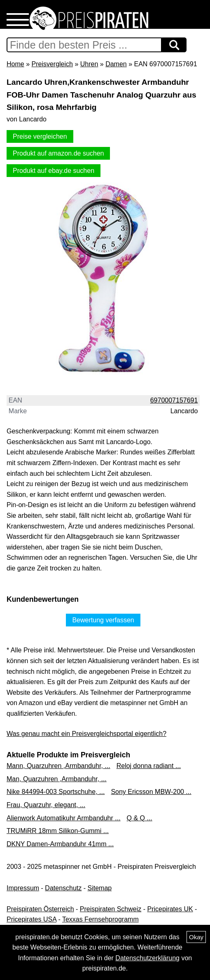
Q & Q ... (140, 818)
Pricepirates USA (31, 919)
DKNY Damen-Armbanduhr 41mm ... (60, 844)
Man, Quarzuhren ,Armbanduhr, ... (57, 779)
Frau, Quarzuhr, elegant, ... (46, 805)
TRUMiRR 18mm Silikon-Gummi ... (58, 831)
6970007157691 (174, 400)
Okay (196, 937)
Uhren (89, 64)
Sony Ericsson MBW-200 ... (151, 792)
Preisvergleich (52, 64)
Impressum (23, 888)
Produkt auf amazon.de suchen (58, 153)
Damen (116, 64)
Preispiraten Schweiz (111, 909)
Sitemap (100, 888)
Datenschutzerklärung (147, 958)
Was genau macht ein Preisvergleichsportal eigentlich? (86, 734)
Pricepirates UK (170, 909)
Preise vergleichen (40, 136)
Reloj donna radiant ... (149, 766)
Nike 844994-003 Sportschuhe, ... (56, 792)
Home (15, 64)
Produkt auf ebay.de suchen (54, 171)
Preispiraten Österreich (40, 909)
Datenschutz (63, 888)
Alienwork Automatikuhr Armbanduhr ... (64, 818)
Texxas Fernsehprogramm (100, 919)
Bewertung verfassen (103, 620)
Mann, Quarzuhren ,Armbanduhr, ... (58, 766)
